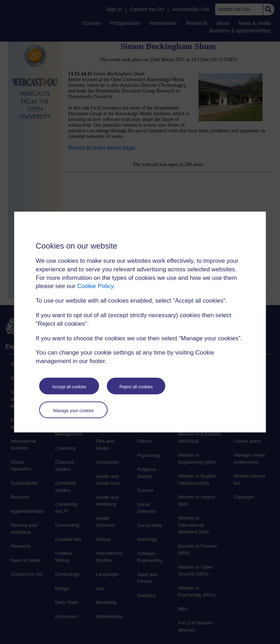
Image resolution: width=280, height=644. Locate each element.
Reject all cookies (136, 387)
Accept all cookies (69, 387)
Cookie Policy (95, 286)
